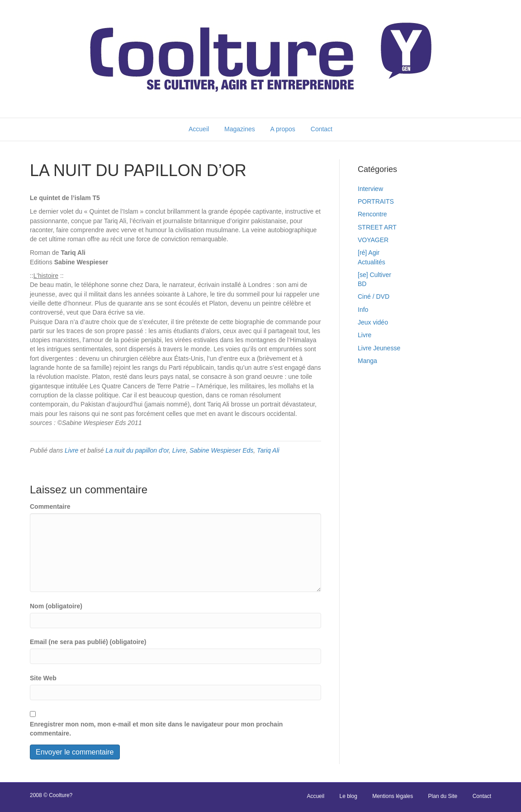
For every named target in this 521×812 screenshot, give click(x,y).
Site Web (43, 678)
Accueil (199, 129)
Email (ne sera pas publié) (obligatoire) (88, 642)
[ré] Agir (369, 253)
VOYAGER (373, 240)
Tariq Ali (268, 450)
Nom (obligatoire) (56, 606)
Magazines (240, 129)
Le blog (348, 796)
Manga (367, 361)
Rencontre (372, 214)
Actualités (372, 262)
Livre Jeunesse (379, 348)
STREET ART (377, 227)
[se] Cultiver (374, 275)
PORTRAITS (376, 201)
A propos (283, 129)
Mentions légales (393, 796)
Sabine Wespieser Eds (221, 450)
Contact (322, 129)
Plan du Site (443, 796)
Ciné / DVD (374, 296)
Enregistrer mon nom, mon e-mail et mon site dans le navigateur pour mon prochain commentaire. (156, 729)
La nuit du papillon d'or (137, 450)
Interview (370, 189)
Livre (71, 450)
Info (363, 310)
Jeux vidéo (373, 322)
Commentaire (50, 506)
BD (362, 284)
